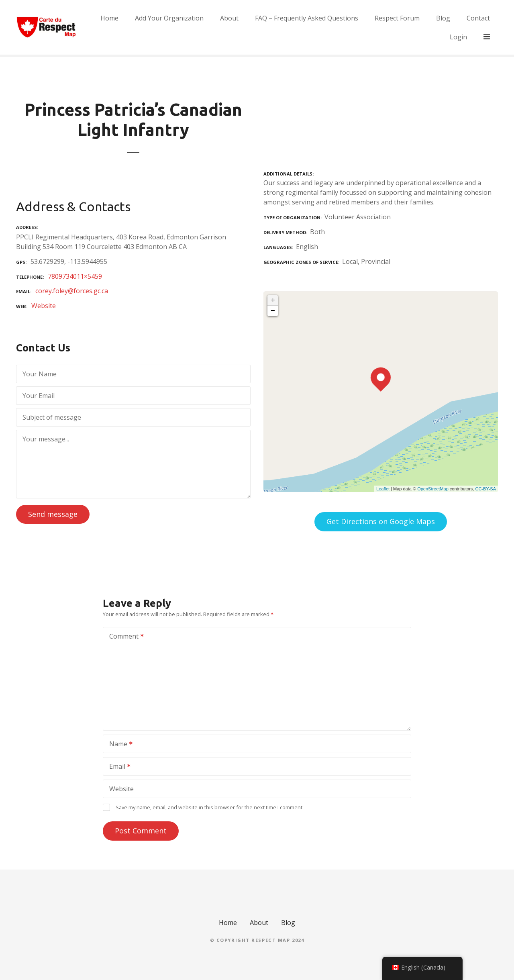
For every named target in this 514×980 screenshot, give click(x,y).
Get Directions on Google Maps (381, 521)
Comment (124, 637)
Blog (461, 27)
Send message (53, 514)
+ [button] (273, 300)
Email (117, 767)
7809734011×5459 (75, 276)
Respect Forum (415, 27)
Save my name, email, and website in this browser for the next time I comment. (210, 807)
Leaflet (383, 489)
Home (127, 27)
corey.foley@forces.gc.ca (72, 291)
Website (44, 306)
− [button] (273, 311)
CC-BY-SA (485, 489)
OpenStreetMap (433, 489)
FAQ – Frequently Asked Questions (324, 27)
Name (118, 745)
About (247, 27)
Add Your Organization (187, 27)
